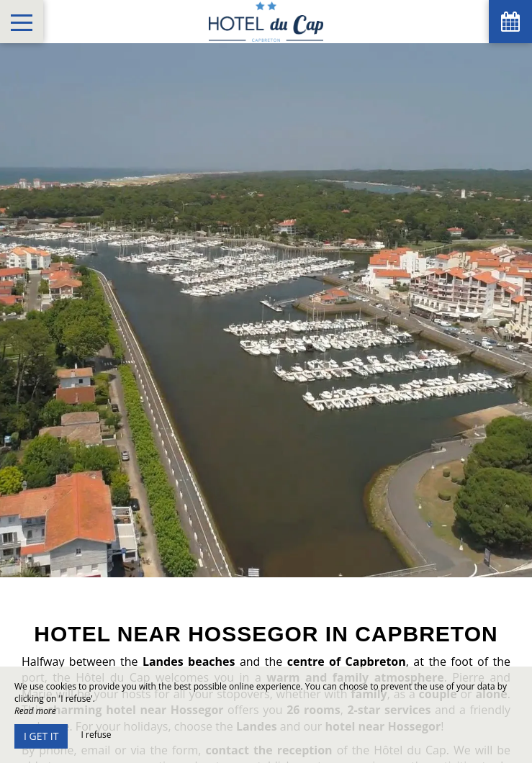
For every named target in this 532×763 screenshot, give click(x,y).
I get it (41, 736)
